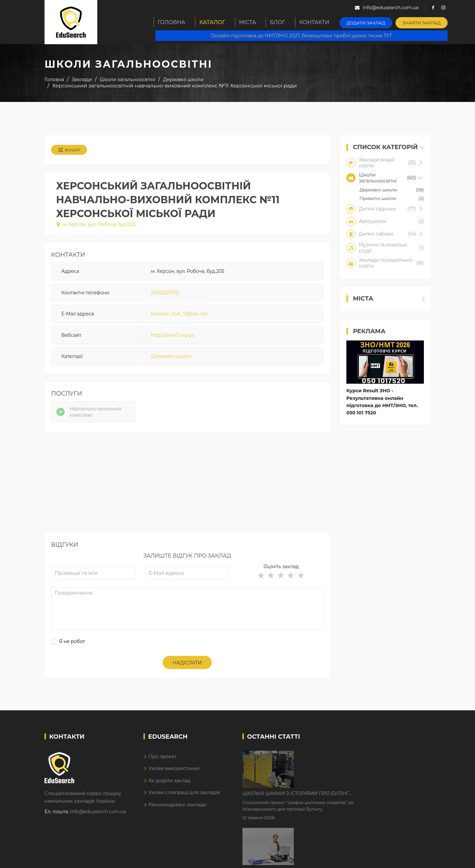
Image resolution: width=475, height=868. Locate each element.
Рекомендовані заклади (177, 813)
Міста (250, 22)
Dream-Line (417, 858)
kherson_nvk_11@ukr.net (179, 318)
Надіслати (187, 671)
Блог (283, 22)
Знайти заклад (424, 22)
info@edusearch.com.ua (98, 820)
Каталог (213, 22)
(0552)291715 (165, 297)
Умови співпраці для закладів (184, 801)
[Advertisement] (187, 495)
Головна (172, 22)
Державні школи (171, 361)
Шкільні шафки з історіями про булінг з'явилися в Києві (352, 764)
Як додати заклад (169, 789)
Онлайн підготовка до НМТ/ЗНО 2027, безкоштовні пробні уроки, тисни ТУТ (304, 36)
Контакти (321, 22)
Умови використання (174, 777)
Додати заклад (371, 22)
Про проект (162, 765)
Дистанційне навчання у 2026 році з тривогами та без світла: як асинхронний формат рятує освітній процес (357, 806)
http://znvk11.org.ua (173, 339)
